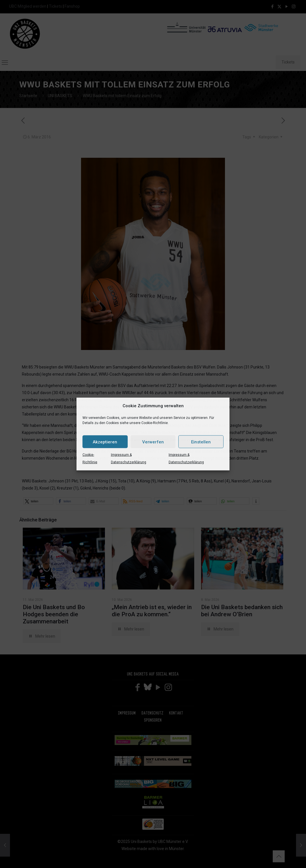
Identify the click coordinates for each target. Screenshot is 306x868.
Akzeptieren (105, 442)
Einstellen (201, 442)
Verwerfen (153, 442)
